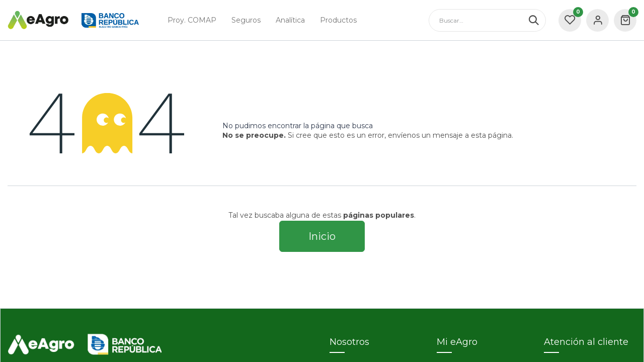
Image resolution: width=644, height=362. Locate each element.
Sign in (597, 20)
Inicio (322, 236)
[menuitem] (192, 20)
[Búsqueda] (537, 20)
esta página (491, 135)
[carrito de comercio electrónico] (625, 20)
